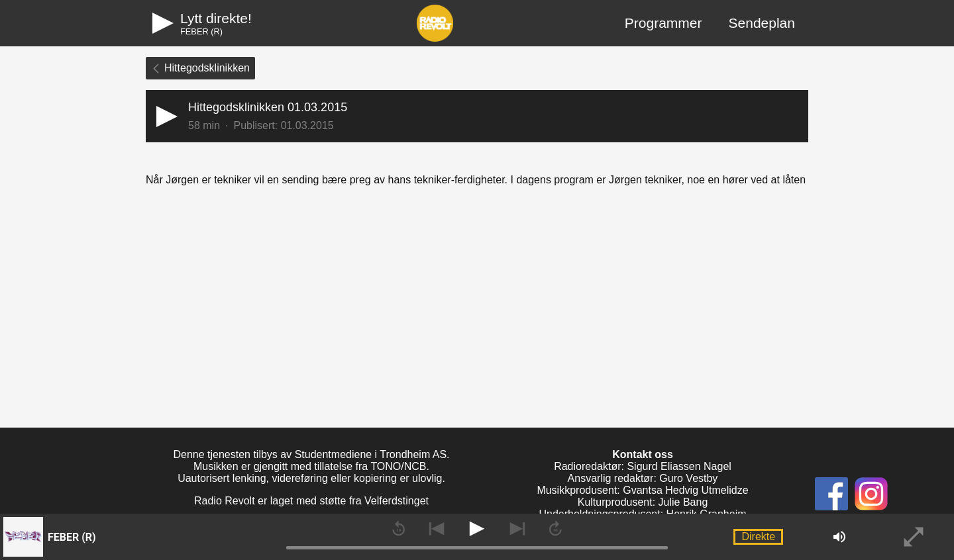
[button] (477, 116)
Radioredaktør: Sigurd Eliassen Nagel (643, 466)
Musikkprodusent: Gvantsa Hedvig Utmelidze (642, 490)
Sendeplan (762, 23)
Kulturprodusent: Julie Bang (643, 502)
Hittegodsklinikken (200, 68)
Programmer (663, 23)
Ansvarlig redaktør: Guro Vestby (643, 478)
